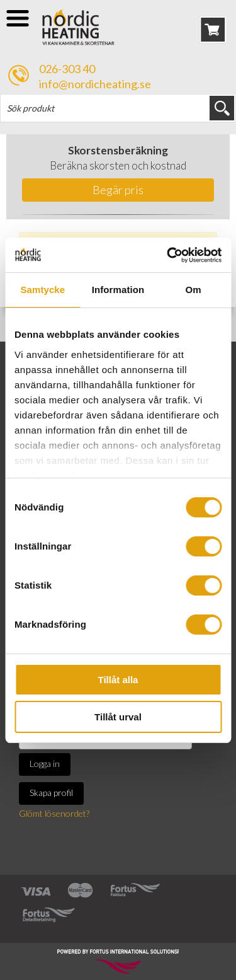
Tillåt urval (118, 717)
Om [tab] (194, 290)
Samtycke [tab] (42, 290)
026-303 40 (67, 69)
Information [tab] (118, 290)
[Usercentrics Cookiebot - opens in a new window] (168, 255)
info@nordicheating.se (95, 84)
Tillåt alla (118, 680)
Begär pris (118, 190)
